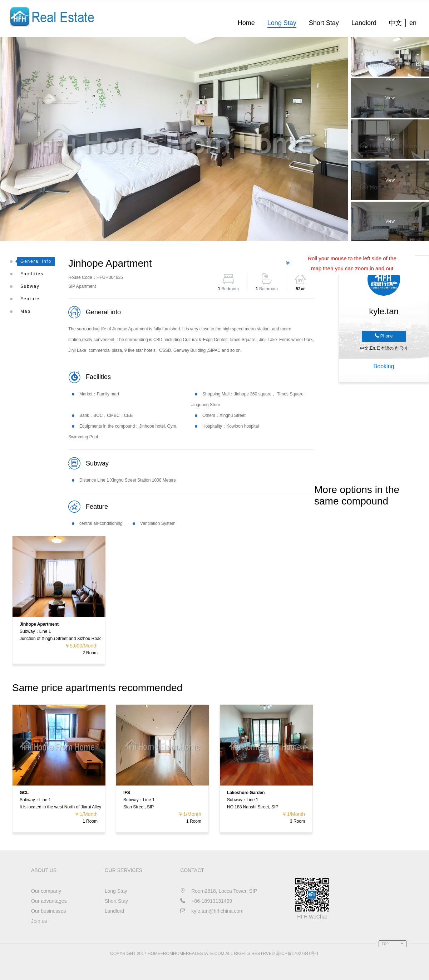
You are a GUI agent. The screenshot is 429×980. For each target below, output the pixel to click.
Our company (46, 891)
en (413, 23)
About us (44, 870)
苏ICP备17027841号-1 (297, 954)
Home (246, 23)
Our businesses (48, 911)
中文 (395, 23)
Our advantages (49, 901)
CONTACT (192, 870)
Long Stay (282, 23)
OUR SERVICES (124, 870)
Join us (39, 921)
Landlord (364, 23)
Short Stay (324, 23)
